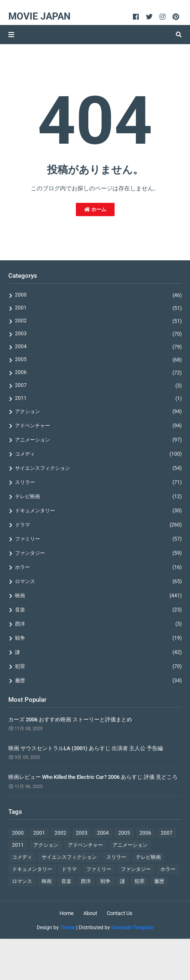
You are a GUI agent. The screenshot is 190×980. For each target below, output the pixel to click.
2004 (98, 347)
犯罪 (98, 666)
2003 (98, 334)
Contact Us (120, 913)
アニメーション (98, 440)
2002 (98, 321)
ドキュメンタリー (98, 511)
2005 (98, 360)
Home (67, 913)
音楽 (98, 610)
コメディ (98, 454)
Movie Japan (39, 16)
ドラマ (98, 525)
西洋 (98, 624)
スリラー (98, 482)
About (90, 913)
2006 (98, 373)
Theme (67, 928)
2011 (98, 398)
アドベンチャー (98, 426)
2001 (98, 308)
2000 (98, 295)
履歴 (98, 681)
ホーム (95, 209)
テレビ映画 (98, 496)
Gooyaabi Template (132, 928)
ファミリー (98, 539)
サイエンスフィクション (98, 468)
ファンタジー (98, 553)
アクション (98, 411)
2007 (98, 385)
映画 (98, 596)
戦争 (98, 638)
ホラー (98, 567)
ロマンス (98, 581)
